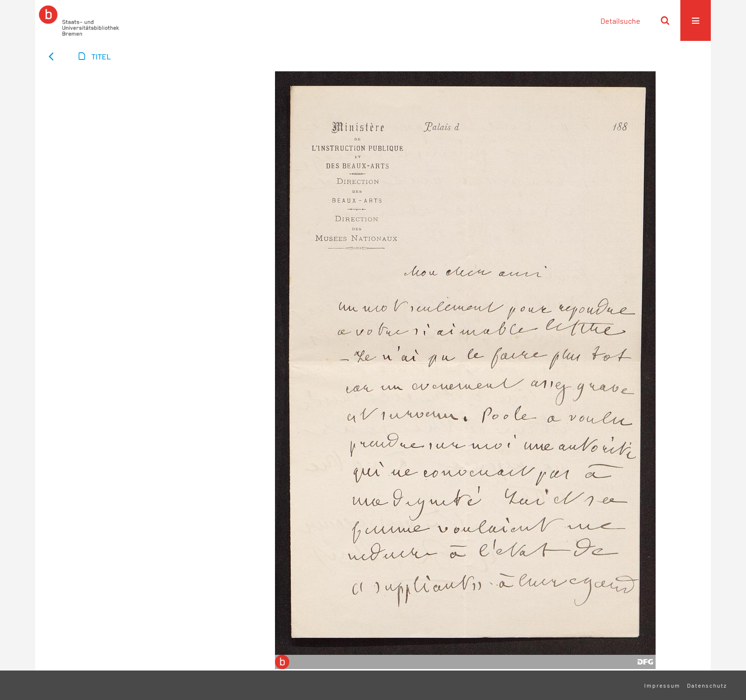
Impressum (662, 685)
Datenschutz (707, 685)
